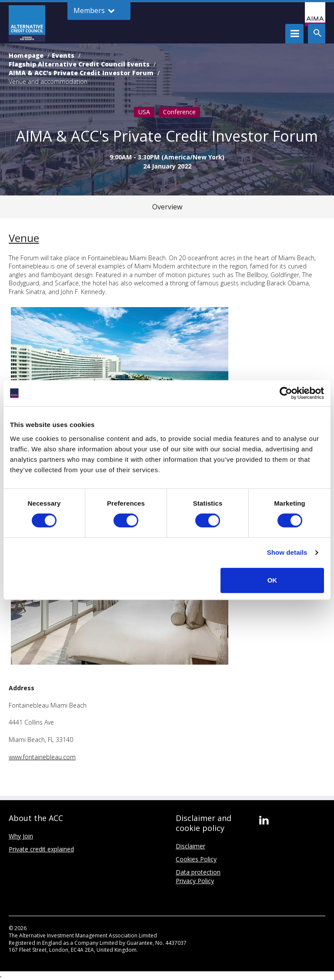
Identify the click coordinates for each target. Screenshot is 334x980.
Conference (179, 112)
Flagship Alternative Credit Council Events (79, 64)
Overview (167, 207)
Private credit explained (41, 849)
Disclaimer (190, 846)
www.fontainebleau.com (42, 757)
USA (144, 112)
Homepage (26, 55)
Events (63, 55)
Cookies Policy (196, 859)
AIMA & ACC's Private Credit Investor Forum (81, 73)
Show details (287, 552)
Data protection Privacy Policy (198, 876)
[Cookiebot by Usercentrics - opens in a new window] (286, 393)
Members (94, 11)
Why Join (21, 836)
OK (272, 580)
